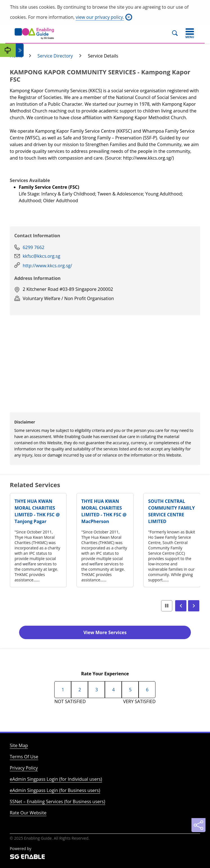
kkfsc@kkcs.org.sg (42, 256)
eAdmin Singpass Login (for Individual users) (56, 779)
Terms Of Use (24, 757)
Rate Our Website (28, 813)
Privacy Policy (24, 768)
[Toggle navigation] (190, 33)
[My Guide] (8, 50)
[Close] (129, 17)
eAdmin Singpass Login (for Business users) (55, 790)
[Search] (177, 33)
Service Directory (55, 56)
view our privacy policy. (100, 17)
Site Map (19, 745)
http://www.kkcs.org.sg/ (48, 266)
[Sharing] (198, 825)
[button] (181, 606)
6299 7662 (34, 247)
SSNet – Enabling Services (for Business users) (57, 802)
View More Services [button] (105, 632)
